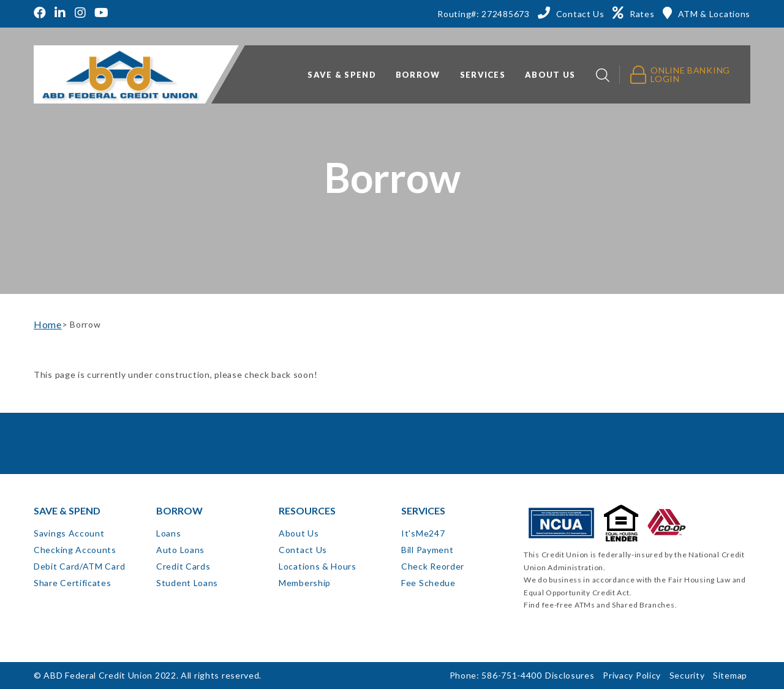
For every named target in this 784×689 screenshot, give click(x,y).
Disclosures (570, 675)
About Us (299, 533)
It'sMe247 (423, 533)
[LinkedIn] (60, 14)
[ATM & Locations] (707, 13)
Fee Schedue (428, 583)
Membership (305, 583)
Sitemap (730, 675)
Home (48, 324)
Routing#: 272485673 (483, 14)
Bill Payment (427, 550)
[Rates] (633, 13)
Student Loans (187, 583)
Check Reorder (433, 566)
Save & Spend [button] (342, 75)
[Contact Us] (571, 13)
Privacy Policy (632, 675)
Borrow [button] (418, 75)
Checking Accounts (75, 550)
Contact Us (303, 550)
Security (687, 675)
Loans (169, 533)
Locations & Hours (318, 566)
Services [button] (483, 75)
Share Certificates (73, 583)
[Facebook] (42, 14)
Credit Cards (183, 566)
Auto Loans (180, 550)
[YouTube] (102, 14)
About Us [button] (550, 75)
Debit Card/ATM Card (79, 566)
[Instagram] (81, 14)
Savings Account (69, 533)
